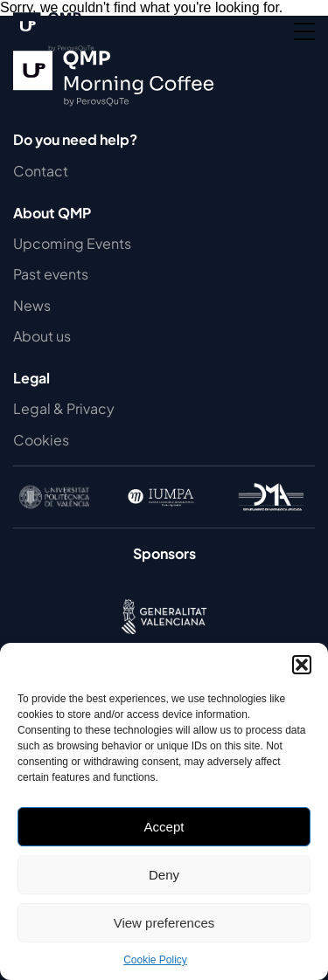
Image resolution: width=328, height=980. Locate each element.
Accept (164, 827)
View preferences (164, 923)
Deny (164, 875)
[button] (302, 665)
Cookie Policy (155, 960)
